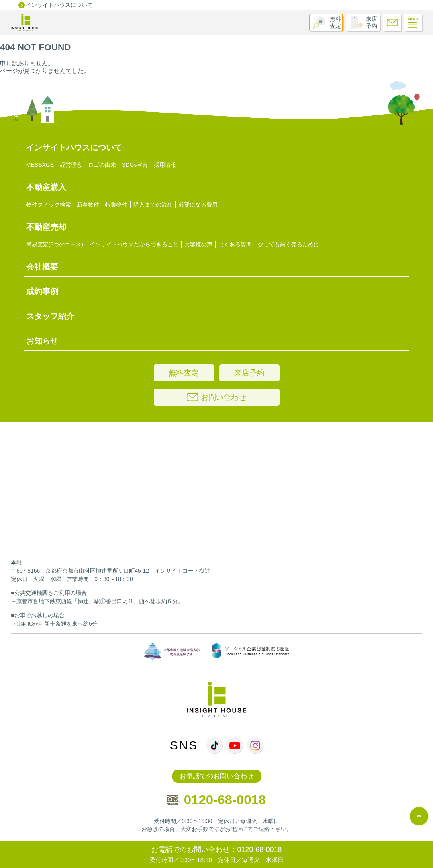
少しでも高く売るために (288, 244)
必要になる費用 (198, 205)
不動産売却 (46, 227)
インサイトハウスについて (59, 5)
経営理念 (71, 165)
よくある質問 (235, 244)
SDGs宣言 (135, 165)
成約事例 (42, 291)
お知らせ (42, 341)
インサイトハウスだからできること (134, 244)
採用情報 (165, 165)
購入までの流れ (153, 205)
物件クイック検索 (49, 205)
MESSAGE (40, 165)
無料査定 (335, 22)
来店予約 (372, 22)
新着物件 (88, 205)
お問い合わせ (216, 397)
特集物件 (116, 205)
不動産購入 (46, 187)
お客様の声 (198, 244)
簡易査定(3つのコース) (55, 244)
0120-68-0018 (217, 800)
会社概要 (42, 267)
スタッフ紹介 (50, 316)
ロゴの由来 (102, 165)
